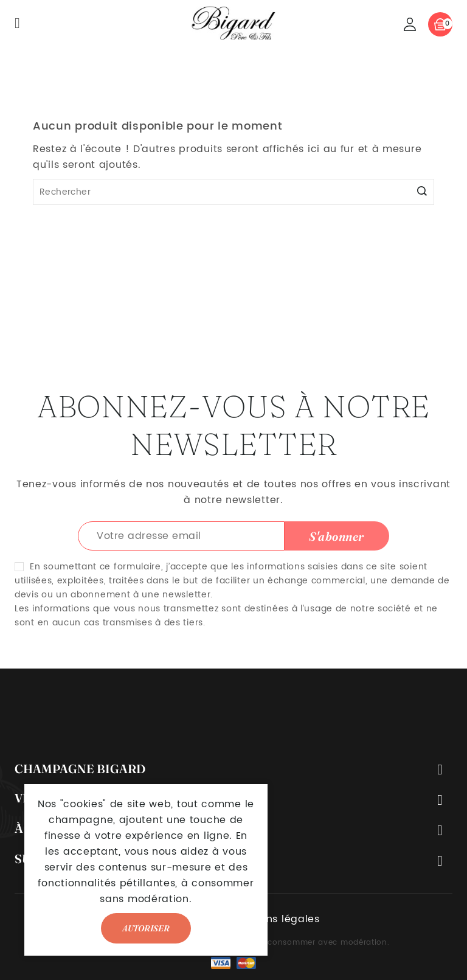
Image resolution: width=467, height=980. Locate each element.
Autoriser (146, 928)
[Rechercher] (233, 192)
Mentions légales (275, 919)
